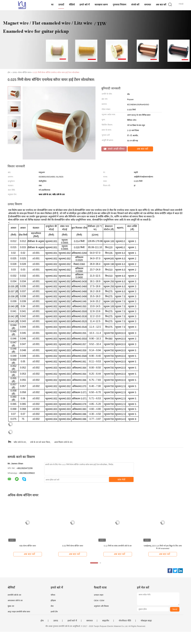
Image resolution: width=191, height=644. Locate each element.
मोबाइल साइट (146, 621)
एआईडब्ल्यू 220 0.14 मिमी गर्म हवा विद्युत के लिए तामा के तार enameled (163, 547)
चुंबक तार (11, 606)
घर (52, 5)
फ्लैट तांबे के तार (20, 442)
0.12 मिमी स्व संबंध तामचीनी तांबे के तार (118, 546)
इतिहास (53, 600)
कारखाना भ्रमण (101, 5)
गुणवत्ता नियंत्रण (120, 5)
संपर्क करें (135, 5)
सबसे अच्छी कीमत (114, 149)
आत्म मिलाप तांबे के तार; (63, 442)
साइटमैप (106, 621)
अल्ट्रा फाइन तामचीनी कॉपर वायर (19, 612)
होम (42, 621)
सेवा (52, 606)
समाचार (148, 5)
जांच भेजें (121, 480)
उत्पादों (61, 5)
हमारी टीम (54, 612)
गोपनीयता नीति (125, 621)
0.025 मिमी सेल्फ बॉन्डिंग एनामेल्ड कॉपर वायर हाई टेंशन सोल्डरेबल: (56, 72)
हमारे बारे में (85, 5)
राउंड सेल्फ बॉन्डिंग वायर (28, 546)
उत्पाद (56, 621)
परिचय (53, 595)
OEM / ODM (99, 600)
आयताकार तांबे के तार (15, 600)
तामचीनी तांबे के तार (14, 595)
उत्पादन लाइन (99, 595)
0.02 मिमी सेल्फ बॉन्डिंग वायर (73, 546)
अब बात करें (161, 5)
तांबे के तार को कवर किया (40, 442)
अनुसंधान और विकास (101, 606)
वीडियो (72, 5)
